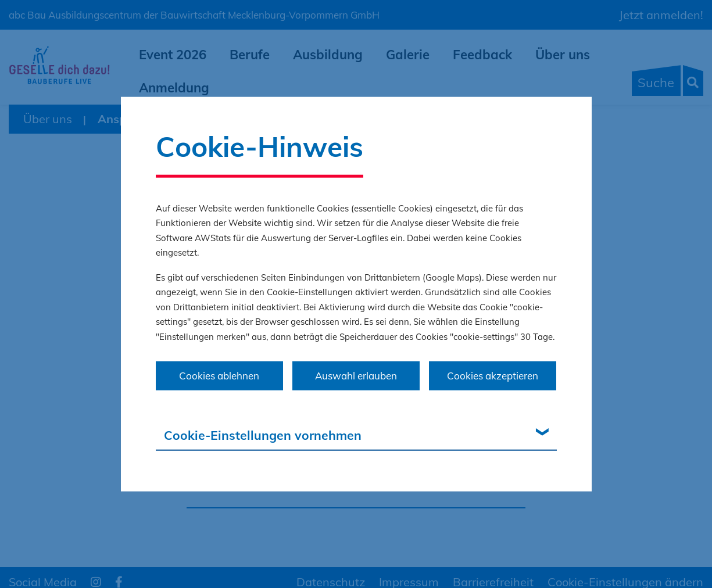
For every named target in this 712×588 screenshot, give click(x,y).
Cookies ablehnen (219, 376)
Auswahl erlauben (356, 376)
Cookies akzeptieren (493, 376)
